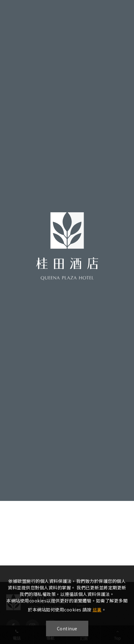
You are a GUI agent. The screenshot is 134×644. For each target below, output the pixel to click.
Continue (67, 628)
